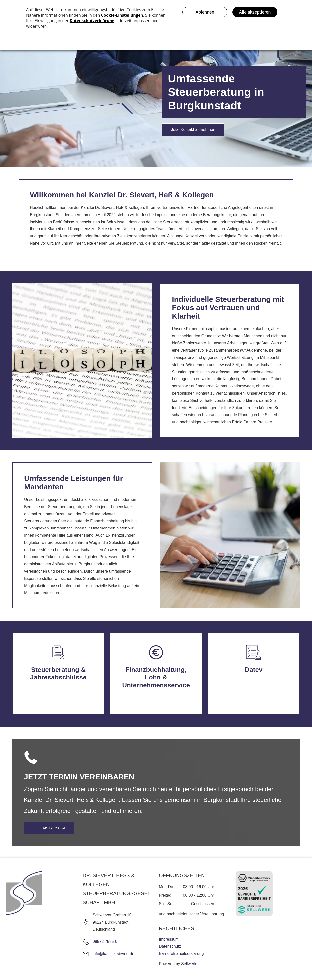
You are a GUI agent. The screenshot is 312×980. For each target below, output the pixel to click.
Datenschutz (170, 946)
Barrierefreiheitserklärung (181, 953)
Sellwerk (189, 964)
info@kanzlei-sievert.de (113, 954)
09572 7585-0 (105, 942)
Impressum (169, 939)
